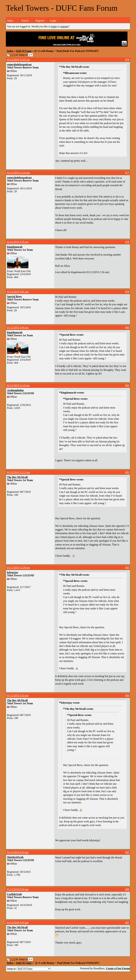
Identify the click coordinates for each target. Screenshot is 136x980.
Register (40, 21)
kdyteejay (13, 572)
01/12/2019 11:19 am (18, 385)
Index (10, 21)
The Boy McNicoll (17, 477)
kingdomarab (15, 247)
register (64, 26)
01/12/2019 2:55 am (18, 242)
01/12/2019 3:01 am (18, 292)
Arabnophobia (15, 390)
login (54, 26)
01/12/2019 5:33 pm (18, 696)
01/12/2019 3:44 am (18, 328)
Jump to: (29, 969)
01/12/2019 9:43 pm (18, 923)
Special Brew (14, 297)
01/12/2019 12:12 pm (18, 472)
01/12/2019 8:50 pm (18, 889)
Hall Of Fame (24, 51)
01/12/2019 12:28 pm (18, 568)
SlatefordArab (15, 857)
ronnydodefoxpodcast (19, 64)
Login (53, 21)
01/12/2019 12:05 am (18, 60)
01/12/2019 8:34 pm (18, 852)
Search (25, 21)
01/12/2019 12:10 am (18, 173)
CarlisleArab (14, 894)
